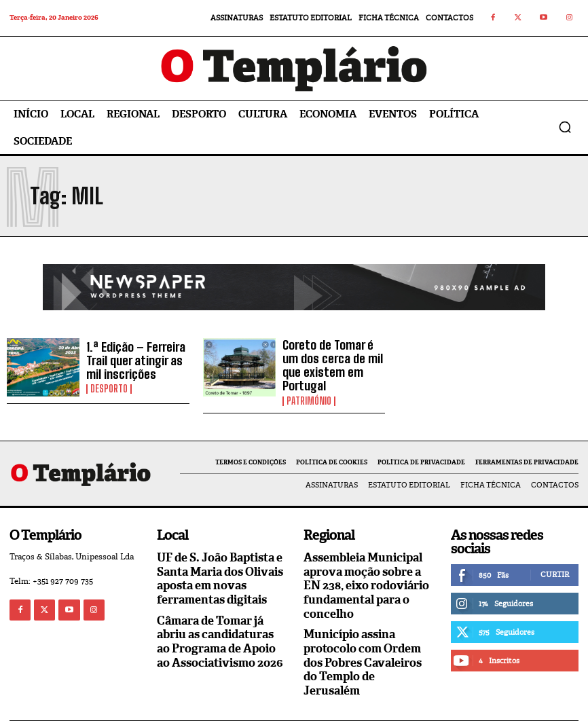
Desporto (109, 386)
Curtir (555, 565)
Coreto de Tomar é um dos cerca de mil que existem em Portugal (331, 360)
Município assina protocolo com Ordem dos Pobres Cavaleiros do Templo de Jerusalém (367, 639)
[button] (565, 127)
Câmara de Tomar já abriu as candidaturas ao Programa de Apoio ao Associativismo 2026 (220, 626)
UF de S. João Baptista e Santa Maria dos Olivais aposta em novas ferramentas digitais (218, 567)
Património (309, 386)
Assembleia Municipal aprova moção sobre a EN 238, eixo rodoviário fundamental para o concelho (363, 574)
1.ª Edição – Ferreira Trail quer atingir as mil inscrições (130, 360)
